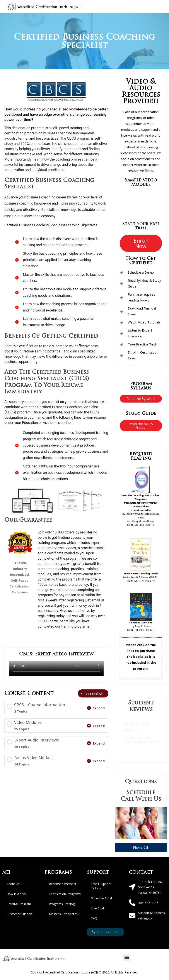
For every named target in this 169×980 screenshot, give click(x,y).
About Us (13, 884)
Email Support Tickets (101, 886)
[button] (127, 957)
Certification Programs (65, 894)
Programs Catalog (62, 904)
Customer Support (20, 914)
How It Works (16, 894)
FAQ (94, 918)
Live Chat (98, 908)
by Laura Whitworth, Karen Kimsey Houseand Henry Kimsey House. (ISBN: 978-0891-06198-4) (141, 510)
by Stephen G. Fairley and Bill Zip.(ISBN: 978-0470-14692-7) (141, 577)
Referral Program (19, 904)
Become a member (63, 884)
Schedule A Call (102, 898)
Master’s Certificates (63, 914)
